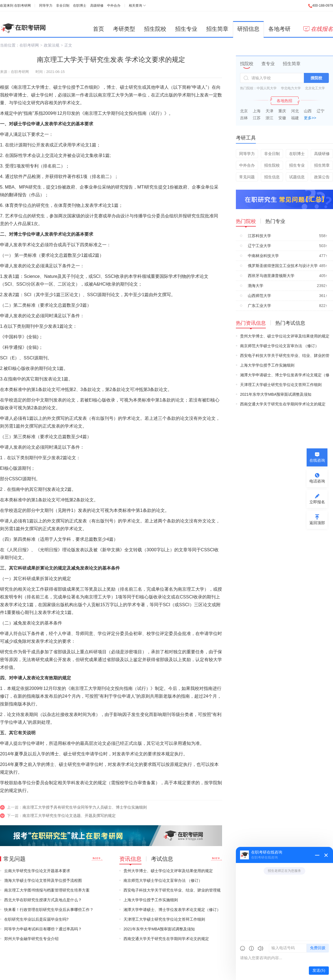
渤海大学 (256, 286)
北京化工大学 (315, 88)
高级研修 (97, 6)
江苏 (257, 118)
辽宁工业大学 (259, 246)
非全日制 (63, 6)
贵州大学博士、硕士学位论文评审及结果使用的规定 (168, 871)
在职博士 (80, 6)
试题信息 (297, 177)
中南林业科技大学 (263, 256)
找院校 (247, 64)
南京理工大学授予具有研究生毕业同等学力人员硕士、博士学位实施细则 (85, 807)
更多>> (310, 118)
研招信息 (248, 29)
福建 (295, 118)
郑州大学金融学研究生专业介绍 (31, 939)
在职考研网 (22, 6)
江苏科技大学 (259, 236)
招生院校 (155, 29)
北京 (244, 111)
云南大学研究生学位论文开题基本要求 (37, 871)
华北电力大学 (291, 88)
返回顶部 (317, 523)
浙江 (269, 118)
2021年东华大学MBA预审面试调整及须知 (159, 929)
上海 (257, 111)
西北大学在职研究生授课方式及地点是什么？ (43, 900)
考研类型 (124, 29)
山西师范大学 (259, 296)
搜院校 (316, 78)
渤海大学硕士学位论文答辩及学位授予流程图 (43, 880)
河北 (295, 111)
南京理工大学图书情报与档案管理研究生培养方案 (47, 890)
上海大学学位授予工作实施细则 (151, 900)
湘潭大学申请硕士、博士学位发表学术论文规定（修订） (172, 910)
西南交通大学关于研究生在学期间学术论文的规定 (166, 939)
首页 (99, 29)
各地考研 (279, 29)
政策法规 (52, 45)
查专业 (268, 64)
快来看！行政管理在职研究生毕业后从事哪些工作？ (49, 910)
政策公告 (322, 177)
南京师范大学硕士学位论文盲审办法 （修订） (163, 880)
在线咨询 (317, 460)
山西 (308, 111)
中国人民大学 (267, 88)
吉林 (244, 118)
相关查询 (135, 6)
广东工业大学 (259, 306)
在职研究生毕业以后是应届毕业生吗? (36, 919)
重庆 (282, 111)
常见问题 (247, 177)
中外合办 (114, 6)
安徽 (282, 118)
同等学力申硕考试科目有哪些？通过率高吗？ (43, 929)
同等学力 (46, 6)
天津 (269, 111)
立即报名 (317, 502)
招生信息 (272, 177)
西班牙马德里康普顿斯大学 (271, 276)
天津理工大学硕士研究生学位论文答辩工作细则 (164, 919)
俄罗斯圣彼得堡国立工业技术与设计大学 (283, 266)
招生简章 (217, 29)
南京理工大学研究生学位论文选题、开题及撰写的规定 (69, 816)
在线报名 (318, 29)
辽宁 (321, 111)
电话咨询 (317, 481)
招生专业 (186, 29)
